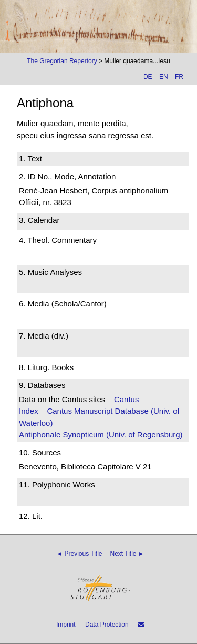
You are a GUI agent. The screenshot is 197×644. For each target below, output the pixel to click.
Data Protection (107, 625)
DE (148, 77)
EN (164, 77)
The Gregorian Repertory (62, 61)
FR (179, 77)
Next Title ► (127, 554)
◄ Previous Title (79, 554)
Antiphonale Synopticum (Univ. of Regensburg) (101, 435)
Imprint (66, 625)
